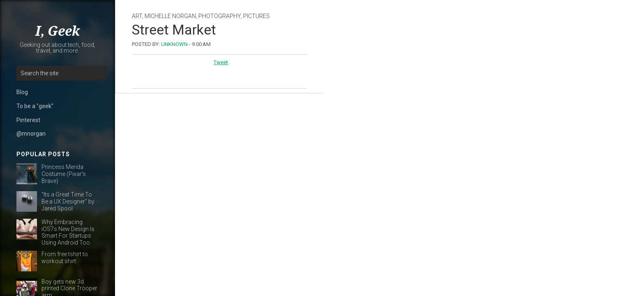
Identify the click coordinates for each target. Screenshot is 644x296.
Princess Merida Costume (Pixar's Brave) (64, 174)
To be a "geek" (35, 106)
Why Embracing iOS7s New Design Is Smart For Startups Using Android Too (68, 232)
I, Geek (57, 31)
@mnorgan (31, 134)
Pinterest (28, 120)
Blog (22, 92)
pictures (256, 16)
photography (220, 16)
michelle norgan (170, 16)
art (137, 16)
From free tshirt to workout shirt (65, 258)
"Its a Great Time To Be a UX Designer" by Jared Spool (68, 201)
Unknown (174, 44)
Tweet (221, 62)
